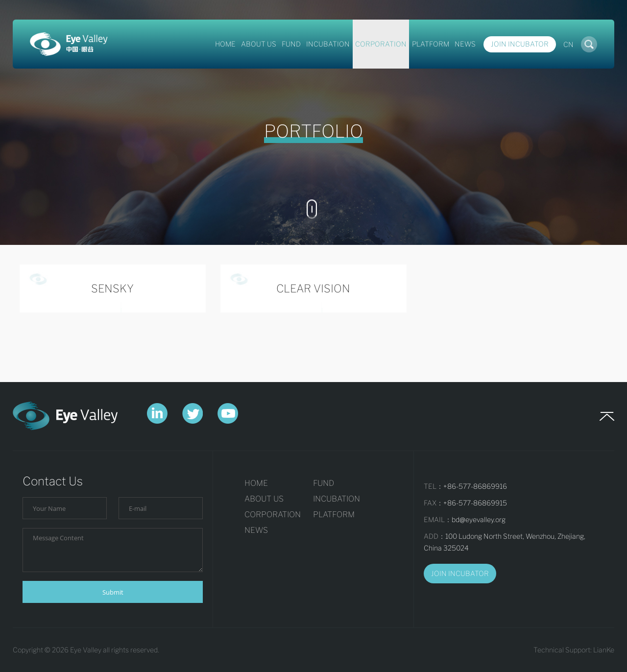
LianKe (604, 650)
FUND (291, 44)
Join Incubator (520, 44)
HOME (225, 44)
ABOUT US (259, 44)
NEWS (465, 44)
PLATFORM (431, 44)
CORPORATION (381, 44)
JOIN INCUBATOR (460, 573)
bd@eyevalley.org (479, 519)
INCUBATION (328, 44)
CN (568, 44)
